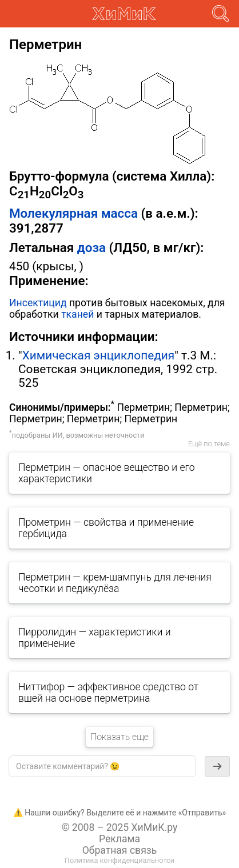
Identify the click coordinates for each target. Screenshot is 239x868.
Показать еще (120, 737)
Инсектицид (38, 303)
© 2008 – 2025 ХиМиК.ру (120, 827)
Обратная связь (120, 850)
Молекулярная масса (73, 213)
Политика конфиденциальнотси (120, 860)
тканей (77, 314)
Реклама (120, 839)
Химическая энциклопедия (98, 355)
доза (91, 247)
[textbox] (102, 766)
